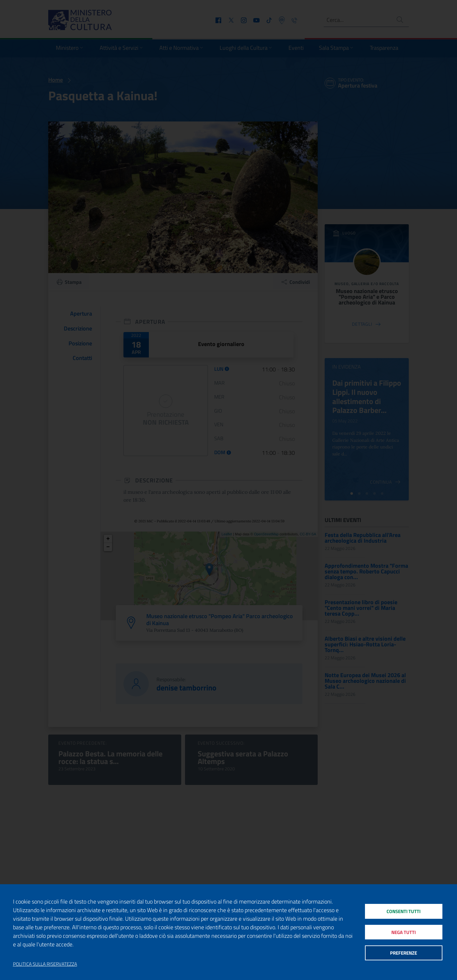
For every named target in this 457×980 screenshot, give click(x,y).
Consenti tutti (404, 911)
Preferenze (404, 953)
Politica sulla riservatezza (45, 964)
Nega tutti (404, 932)
